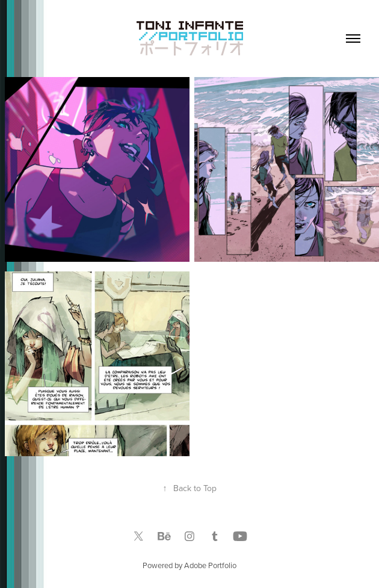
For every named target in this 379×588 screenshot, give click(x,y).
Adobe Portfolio (210, 565)
